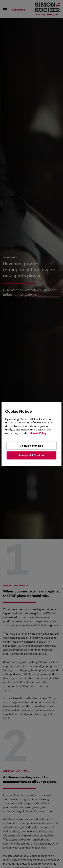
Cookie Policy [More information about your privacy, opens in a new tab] (38, 433)
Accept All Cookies (31, 455)
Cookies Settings (32, 445)
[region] (31, 434)
